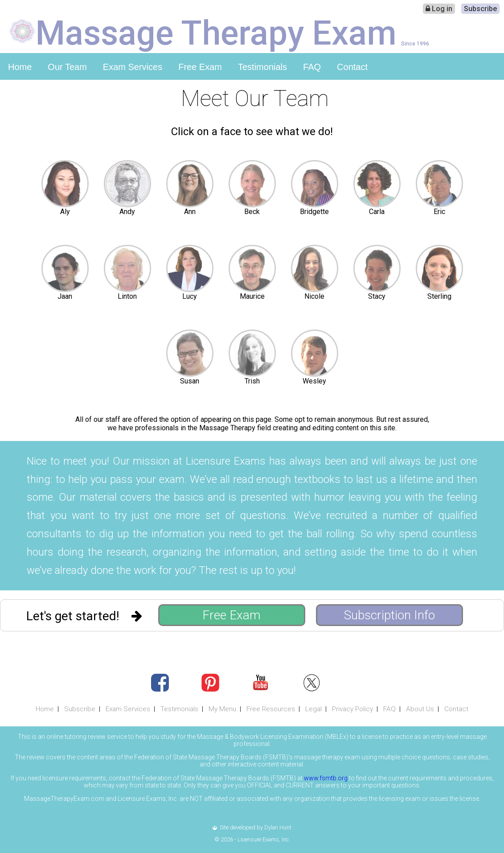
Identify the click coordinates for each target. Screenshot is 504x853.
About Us (420, 709)
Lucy (190, 296)
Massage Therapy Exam (216, 32)
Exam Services (133, 67)
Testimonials (262, 67)
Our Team (67, 67)
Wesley (314, 381)
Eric (439, 212)
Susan (190, 381)
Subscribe (480, 9)
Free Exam (200, 67)
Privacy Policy (352, 709)
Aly (65, 212)
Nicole (314, 296)
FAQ (312, 67)
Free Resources (271, 709)
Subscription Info (389, 615)
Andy (127, 212)
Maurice (252, 296)
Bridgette (314, 212)
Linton (127, 296)
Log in (439, 9)
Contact (352, 67)
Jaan (65, 296)
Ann (190, 212)
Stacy (377, 296)
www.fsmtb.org (326, 778)
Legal (313, 709)
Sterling (439, 296)
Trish (252, 381)
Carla (377, 212)
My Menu (222, 709)
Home (20, 67)
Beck (252, 212)
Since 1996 (415, 43)
